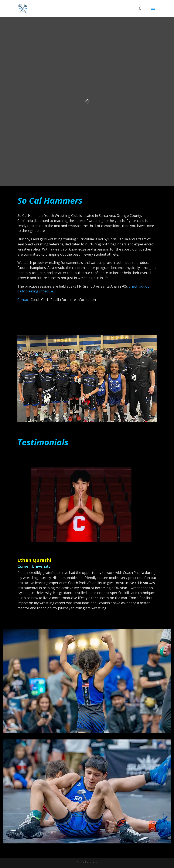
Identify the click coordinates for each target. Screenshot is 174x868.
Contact (24, 300)
